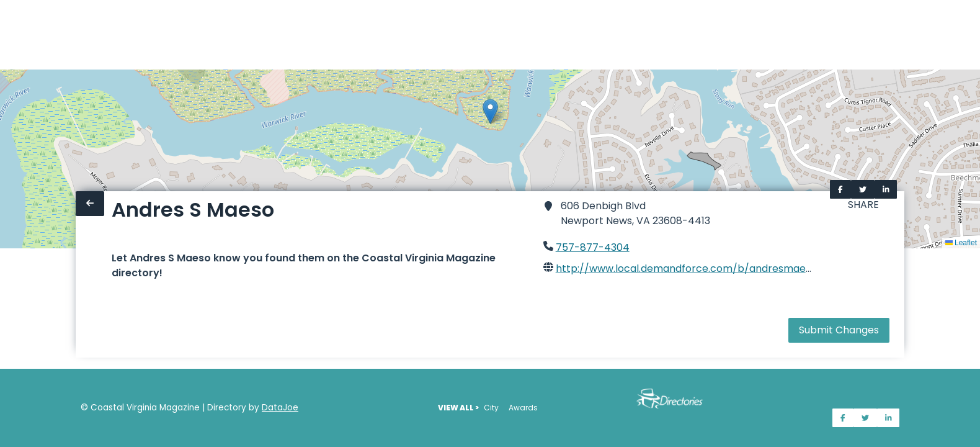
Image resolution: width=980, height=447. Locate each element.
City (491, 408)
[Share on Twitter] (863, 189)
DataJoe (280, 408)
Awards (523, 408)
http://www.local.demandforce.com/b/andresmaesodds (695, 269)
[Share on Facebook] (840, 189)
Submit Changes (839, 330)
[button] (490, 111)
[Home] (7, 35)
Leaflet (961, 243)
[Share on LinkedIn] (886, 189)
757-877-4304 (593, 247)
